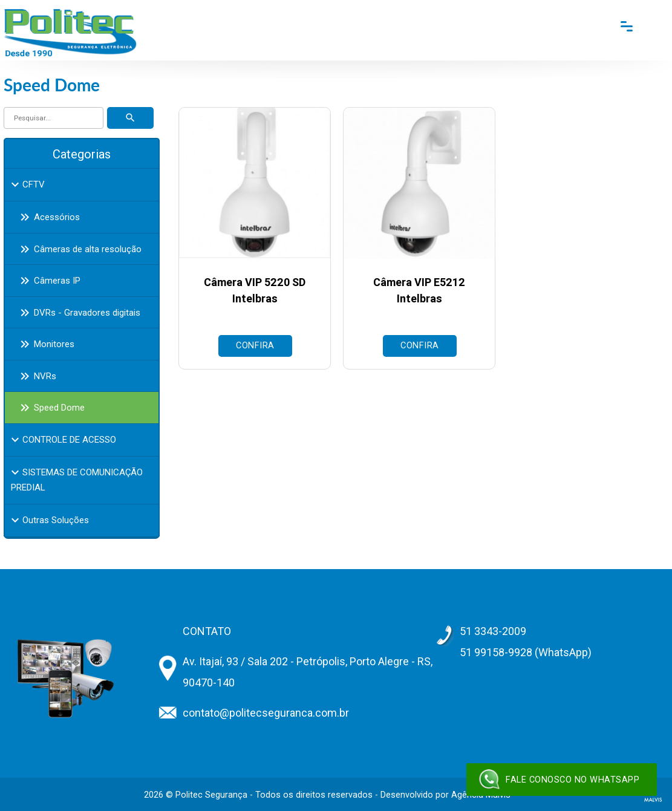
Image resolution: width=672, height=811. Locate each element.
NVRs (36, 376)
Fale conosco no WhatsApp (559, 780)
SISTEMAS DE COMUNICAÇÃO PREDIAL (75, 479)
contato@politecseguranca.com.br (266, 713)
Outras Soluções (48, 520)
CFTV (26, 184)
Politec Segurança (211, 795)
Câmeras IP (48, 281)
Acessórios (48, 217)
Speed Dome (50, 408)
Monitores (45, 344)
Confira (255, 346)
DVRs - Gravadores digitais (78, 313)
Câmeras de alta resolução (79, 249)
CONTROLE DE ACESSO (62, 440)
